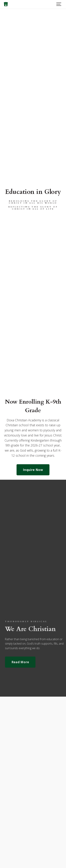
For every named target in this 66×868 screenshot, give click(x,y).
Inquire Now (33, 470)
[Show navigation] (59, 4)
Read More (24, 662)
